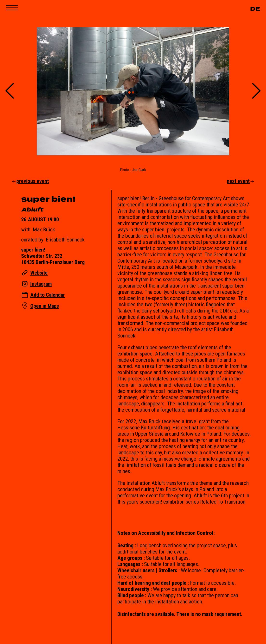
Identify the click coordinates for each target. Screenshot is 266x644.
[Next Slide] (256, 91)
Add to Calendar (48, 295)
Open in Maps (45, 306)
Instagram (41, 284)
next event (241, 181)
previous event (30, 181)
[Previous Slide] (10, 91)
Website (39, 273)
